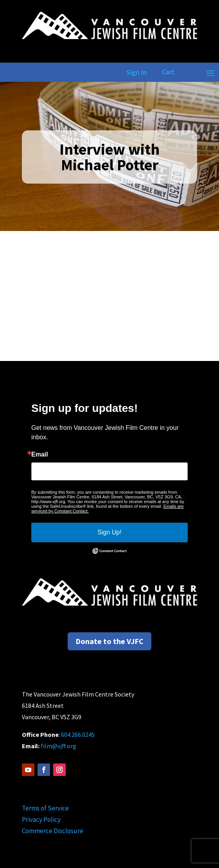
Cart (168, 72)
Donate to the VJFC (109, 641)
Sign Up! (109, 532)
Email (40, 455)
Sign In (135, 72)
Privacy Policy (41, 819)
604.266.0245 (78, 734)
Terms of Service (45, 808)
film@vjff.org (58, 746)
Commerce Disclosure (53, 831)
